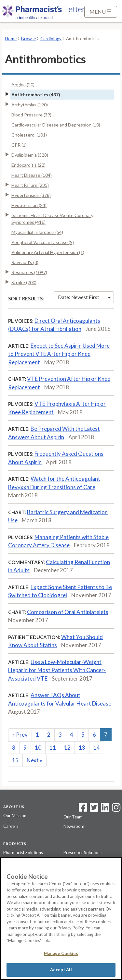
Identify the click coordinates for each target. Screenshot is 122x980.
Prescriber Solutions (82, 853)
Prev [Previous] (20, 735)
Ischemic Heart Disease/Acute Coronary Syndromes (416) (52, 219)
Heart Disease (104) (32, 175)
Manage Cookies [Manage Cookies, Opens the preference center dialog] (61, 953)
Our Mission (15, 816)
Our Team (73, 817)
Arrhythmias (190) (30, 105)
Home (11, 39)
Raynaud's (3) (25, 262)
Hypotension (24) (29, 205)
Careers (11, 826)
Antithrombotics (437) (36, 95)
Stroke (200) (24, 282)
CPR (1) (19, 145)
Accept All (61, 970)
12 (67, 748)
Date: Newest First (84, 297)
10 (38, 748)
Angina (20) (23, 85)
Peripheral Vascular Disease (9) (43, 242)
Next (34, 760)
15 (15, 760)
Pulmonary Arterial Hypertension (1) (48, 252)
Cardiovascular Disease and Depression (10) (56, 125)
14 (97, 748)
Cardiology (51, 39)
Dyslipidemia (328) (30, 155)
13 (82, 748)
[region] (61, 919)
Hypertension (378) (31, 195)
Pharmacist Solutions (23, 853)
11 (53, 748)
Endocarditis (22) (28, 165)
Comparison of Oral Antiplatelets (68, 612)
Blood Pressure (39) (31, 115)
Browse (28, 39)
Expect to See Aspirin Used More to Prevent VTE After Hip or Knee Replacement (59, 354)
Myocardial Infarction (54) (37, 232)
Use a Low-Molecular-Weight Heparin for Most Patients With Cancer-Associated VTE (57, 670)
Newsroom (74, 826)
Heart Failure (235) (30, 185)
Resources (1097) (29, 272)
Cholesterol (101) (29, 135)
